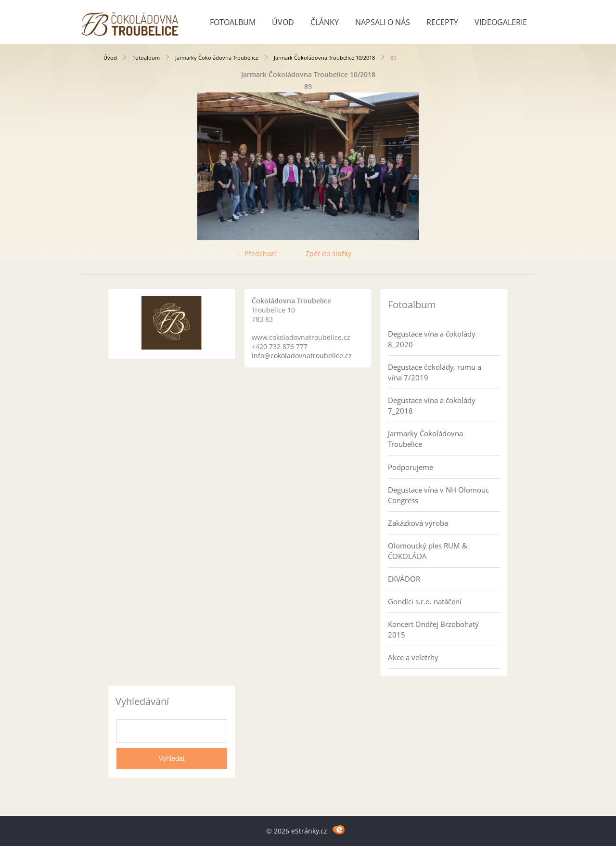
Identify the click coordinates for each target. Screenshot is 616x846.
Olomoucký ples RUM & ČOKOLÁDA (428, 551)
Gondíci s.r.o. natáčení (425, 601)
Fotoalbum (233, 22)
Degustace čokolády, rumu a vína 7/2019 (435, 372)
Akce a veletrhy (413, 657)
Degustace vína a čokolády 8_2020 (432, 339)
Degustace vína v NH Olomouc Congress (438, 495)
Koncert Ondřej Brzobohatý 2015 (433, 629)
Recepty (442, 22)
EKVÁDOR (404, 579)
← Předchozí (256, 254)
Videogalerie (501, 22)
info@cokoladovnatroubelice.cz (302, 356)
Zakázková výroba (418, 523)
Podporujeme (411, 467)
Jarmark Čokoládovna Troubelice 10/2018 (324, 58)
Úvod (283, 22)
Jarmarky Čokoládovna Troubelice (217, 58)
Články (325, 22)
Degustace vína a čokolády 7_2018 (432, 405)
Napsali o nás (383, 22)
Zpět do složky (328, 254)
